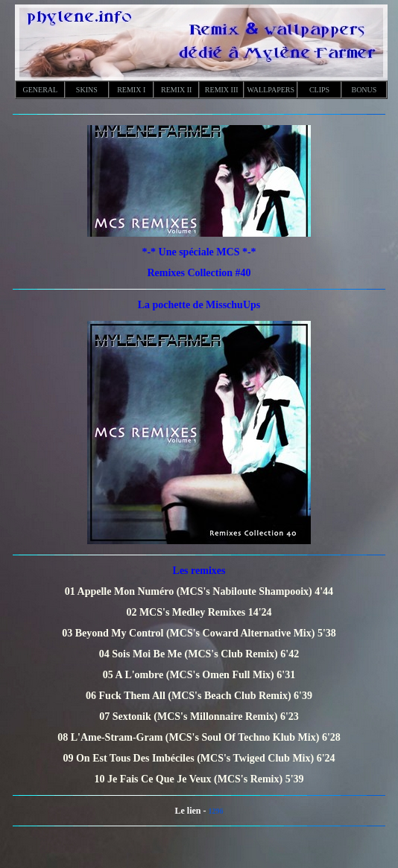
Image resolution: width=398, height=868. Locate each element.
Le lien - (192, 811)
